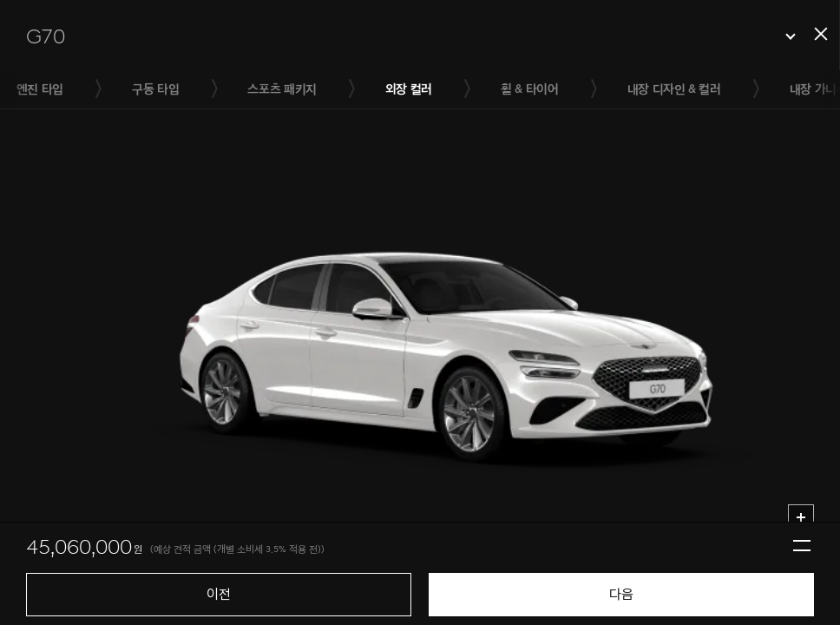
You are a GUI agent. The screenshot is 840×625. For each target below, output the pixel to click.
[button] (411, 36)
